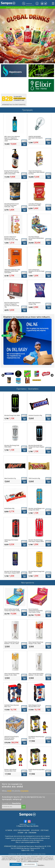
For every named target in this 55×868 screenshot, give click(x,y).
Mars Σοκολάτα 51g (10, 478)
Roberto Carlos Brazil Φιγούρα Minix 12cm (10, 770)
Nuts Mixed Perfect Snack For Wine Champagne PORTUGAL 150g (12, 205)
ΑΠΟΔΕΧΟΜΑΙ (15, 864)
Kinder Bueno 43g (9, 508)
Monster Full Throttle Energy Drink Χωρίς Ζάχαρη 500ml (12, 572)
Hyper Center (42, 854)
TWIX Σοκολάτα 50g (34, 478)
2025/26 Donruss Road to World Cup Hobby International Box (12, 738)
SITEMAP (21, 833)
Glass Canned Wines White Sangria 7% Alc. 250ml (12, 674)
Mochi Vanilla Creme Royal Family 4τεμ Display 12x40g (12, 610)
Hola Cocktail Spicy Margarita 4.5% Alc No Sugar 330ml (36, 271)
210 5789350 (31, 824)
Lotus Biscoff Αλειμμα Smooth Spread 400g (35, 205)
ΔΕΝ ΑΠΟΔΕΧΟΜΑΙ (30, 864)
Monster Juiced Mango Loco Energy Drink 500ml (37, 509)
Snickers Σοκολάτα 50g (35, 415)
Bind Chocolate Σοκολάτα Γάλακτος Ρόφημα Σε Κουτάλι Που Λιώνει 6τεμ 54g (12, 305)
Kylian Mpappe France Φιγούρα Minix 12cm (35, 706)
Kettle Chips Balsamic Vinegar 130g (35, 303)
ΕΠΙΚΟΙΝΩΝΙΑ (32, 833)
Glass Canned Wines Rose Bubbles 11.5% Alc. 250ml (12, 643)
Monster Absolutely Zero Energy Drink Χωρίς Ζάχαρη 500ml (36, 447)
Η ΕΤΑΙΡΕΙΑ (9, 830)
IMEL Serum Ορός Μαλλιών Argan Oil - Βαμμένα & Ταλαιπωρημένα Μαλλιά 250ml (12, 139)
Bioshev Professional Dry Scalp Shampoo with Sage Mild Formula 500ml (12, 172)
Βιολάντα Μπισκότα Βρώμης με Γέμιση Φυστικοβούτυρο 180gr (11, 238)
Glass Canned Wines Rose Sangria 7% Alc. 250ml (36, 643)
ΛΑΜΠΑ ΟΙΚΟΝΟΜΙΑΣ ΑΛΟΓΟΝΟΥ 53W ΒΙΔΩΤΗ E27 (36, 138)
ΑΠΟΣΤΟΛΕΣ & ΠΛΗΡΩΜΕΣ (22, 830)
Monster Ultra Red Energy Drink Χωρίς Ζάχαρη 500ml (36, 541)
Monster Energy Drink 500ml (12, 415)
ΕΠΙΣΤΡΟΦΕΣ (45, 830)
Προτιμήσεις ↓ (41, 865)
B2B (26, 833)
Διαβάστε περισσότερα (33, 861)
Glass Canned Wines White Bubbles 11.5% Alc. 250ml (36, 674)
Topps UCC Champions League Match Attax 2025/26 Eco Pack (36, 172)
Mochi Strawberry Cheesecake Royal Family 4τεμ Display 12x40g (36, 611)
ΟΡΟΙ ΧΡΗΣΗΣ (35, 830)
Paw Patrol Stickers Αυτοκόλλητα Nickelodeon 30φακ (36, 238)
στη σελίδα (20, 791)
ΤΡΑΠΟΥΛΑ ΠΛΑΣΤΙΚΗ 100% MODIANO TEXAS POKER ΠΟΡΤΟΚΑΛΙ (12, 271)
